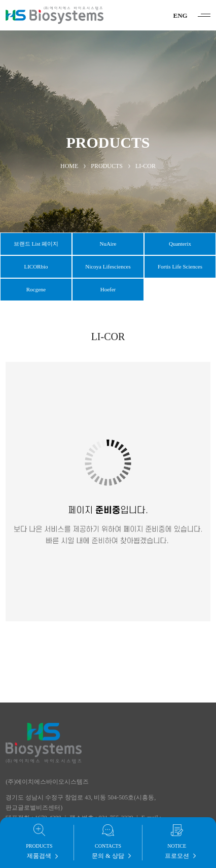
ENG (181, 15)
